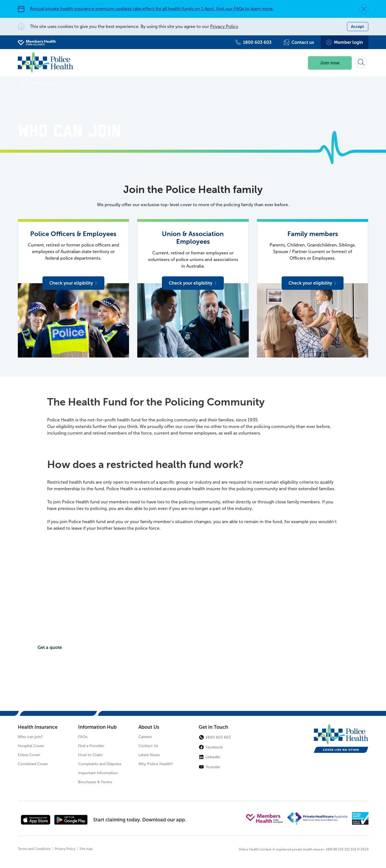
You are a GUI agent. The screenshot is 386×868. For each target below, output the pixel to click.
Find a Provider (91, 746)
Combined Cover (33, 764)
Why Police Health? (156, 764)
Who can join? (30, 737)
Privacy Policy (224, 26)
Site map (86, 849)
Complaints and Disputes (100, 764)
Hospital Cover (31, 746)
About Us (149, 727)
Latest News (149, 755)
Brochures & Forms (95, 782)
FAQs (83, 737)
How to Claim (90, 755)
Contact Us (148, 746)
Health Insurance (38, 727)
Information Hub (97, 727)
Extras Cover (29, 755)
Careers (145, 737)
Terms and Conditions (34, 849)
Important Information (98, 773)
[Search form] (361, 63)
